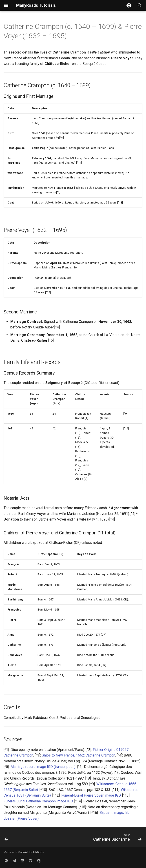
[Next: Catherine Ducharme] (117, 838)
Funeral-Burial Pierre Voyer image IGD (91, 795)
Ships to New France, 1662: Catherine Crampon (79, 755)
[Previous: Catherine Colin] (7, 838)
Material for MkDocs (31, 852)
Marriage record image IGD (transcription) (43, 767)
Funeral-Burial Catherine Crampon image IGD (38, 801)
